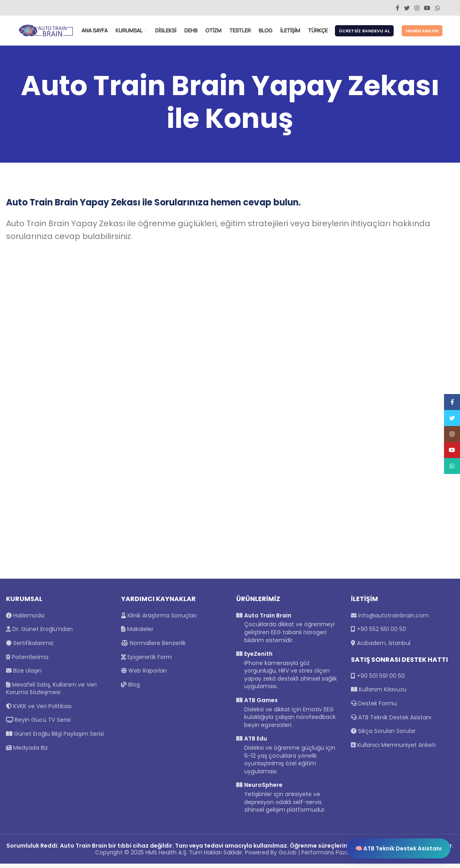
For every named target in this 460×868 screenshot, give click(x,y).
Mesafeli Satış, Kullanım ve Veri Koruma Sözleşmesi (51, 693)
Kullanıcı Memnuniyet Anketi (393, 749)
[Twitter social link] (407, 8)
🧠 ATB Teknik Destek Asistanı (398, 848)
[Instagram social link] (417, 8)
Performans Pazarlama (333, 857)
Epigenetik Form (146, 661)
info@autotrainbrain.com (393, 620)
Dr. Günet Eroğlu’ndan (39, 633)
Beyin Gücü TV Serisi (38, 725)
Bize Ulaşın (24, 675)
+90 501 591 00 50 (381, 680)
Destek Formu (374, 708)
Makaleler (137, 633)
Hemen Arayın (422, 33)
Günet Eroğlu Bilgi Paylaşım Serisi (55, 738)
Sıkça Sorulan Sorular (383, 735)
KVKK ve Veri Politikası (39, 711)
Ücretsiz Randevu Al (364, 33)
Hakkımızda (25, 620)
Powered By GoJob (271, 857)
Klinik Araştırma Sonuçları (159, 620)
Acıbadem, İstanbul (384, 647)
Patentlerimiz (27, 661)
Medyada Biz (27, 752)
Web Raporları (144, 675)
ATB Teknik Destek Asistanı (391, 722)
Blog (130, 689)
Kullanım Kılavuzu (379, 694)
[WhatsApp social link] (438, 8)
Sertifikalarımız (30, 647)
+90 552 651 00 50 (381, 633)
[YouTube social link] (427, 8)
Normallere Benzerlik (153, 647)
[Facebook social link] (397, 8)
